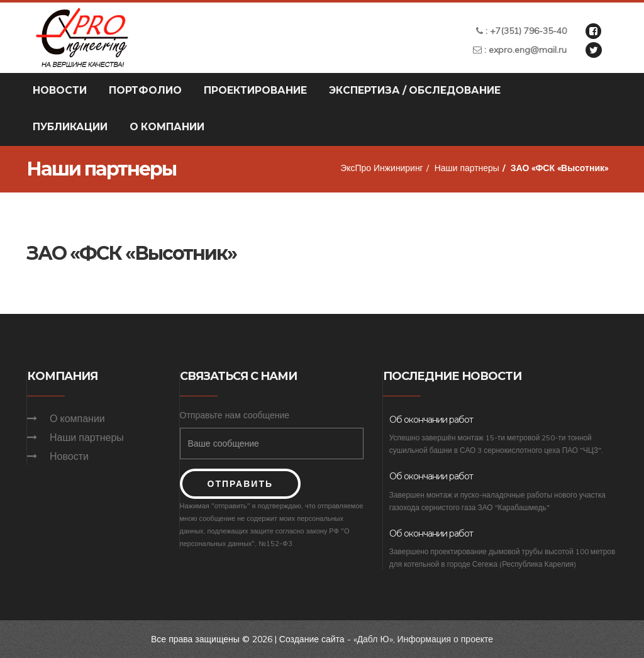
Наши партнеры (467, 168)
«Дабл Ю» (373, 639)
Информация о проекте (445, 639)
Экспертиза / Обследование (415, 90)
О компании (167, 127)
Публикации (70, 127)
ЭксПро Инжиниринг (381, 168)
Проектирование (255, 90)
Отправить (241, 484)
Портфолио (145, 90)
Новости (60, 90)
